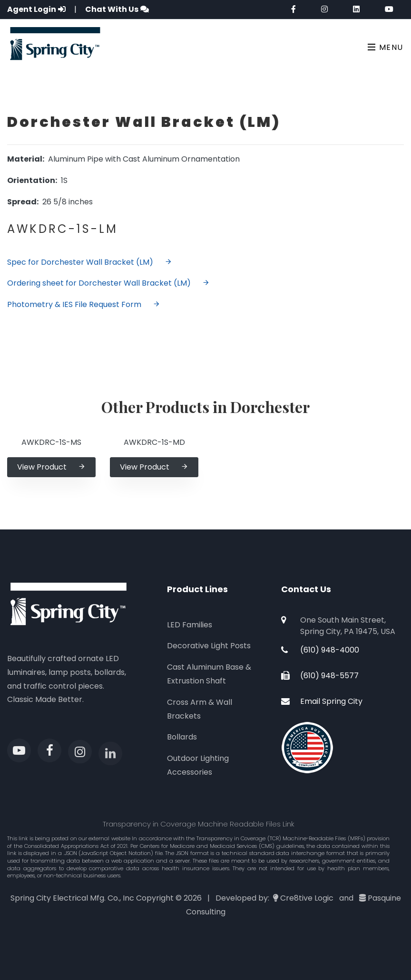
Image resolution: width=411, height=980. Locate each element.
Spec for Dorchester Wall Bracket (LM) (90, 262)
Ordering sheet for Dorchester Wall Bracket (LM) (108, 283)
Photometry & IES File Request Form (84, 304)
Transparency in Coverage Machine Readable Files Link (199, 824)
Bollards (182, 737)
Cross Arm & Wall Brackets (200, 709)
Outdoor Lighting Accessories (198, 765)
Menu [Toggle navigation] (386, 47)
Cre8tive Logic (307, 898)
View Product (51, 467)
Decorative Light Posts (209, 646)
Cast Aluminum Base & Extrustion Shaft (209, 674)
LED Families (190, 625)
